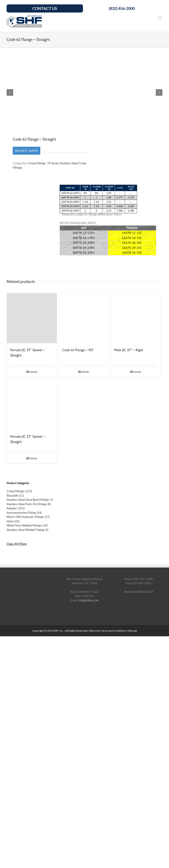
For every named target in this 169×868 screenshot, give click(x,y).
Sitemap (132, 631)
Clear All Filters (17, 544)
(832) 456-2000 (122, 8)
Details (33, 372)
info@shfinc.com (89, 601)
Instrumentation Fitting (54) (24, 513)
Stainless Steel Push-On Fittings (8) (29, 504)
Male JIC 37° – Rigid (128, 350)
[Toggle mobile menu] (160, 18)
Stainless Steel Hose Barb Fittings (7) (30, 500)
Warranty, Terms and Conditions (108, 631)
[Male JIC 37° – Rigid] (136, 318)
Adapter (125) (16, 509)
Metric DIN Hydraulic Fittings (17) (28, 517)
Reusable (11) (15, 496)
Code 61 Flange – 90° (78, 350)
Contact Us (45, 8)
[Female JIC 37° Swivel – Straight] (32, 318)
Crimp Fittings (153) (19, 492)
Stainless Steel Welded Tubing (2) (28, 530)
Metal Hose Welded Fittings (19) (27, 526)
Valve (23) (13, 521)
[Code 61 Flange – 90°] (84, 318)
